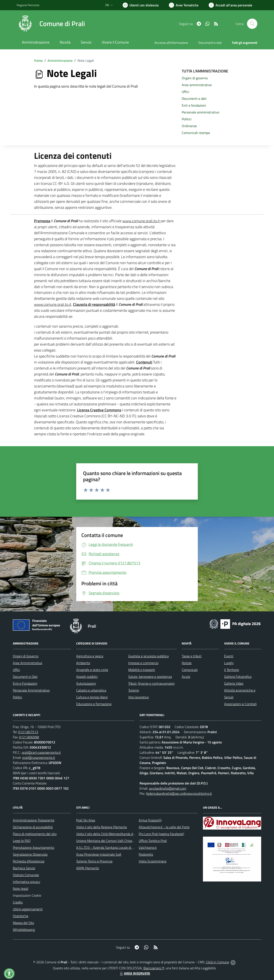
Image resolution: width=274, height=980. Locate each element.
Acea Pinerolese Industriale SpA (99, 854)
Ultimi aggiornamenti (28, 909)
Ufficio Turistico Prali (153, 841)
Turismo (134, 690)
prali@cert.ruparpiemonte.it (41, 752)
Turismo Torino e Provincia (94, 861)
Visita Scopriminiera (153, 861)
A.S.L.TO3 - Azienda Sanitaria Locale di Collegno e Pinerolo (118, 848)
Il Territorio (232, 670)
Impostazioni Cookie (27, 895)
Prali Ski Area (86, 820)
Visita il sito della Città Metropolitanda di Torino (109, 834)
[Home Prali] (51, 24)
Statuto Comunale (26, 875)
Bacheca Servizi (24, 868)
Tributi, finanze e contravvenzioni (151, 683)
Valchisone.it (148, 848)
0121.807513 (28, 732)
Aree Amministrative (28, 663)
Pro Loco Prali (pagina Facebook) (161, 834)
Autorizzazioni (86, 683)
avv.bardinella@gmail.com (168, 788)
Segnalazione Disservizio (30, 854)
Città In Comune (217, 962)
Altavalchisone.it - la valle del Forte (164, 827)
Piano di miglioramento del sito (35, 834)
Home (38, 60)
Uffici (16, 670)
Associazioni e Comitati (240, 704)
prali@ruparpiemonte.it (39, 758)
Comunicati (190, 670)
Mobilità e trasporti (142, 670)
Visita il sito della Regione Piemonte (102, 827)
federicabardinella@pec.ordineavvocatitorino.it (179, 793)
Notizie (187, 663)
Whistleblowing (24, 930)
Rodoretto (146, 854)
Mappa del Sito (23, 923)
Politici (17, 697)
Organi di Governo (26, 656)
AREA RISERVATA (134, 973)
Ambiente (83, 663)
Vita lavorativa (138, 697)
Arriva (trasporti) (150, 820)
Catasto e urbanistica (91, 690)
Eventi (229, 656)
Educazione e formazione (94, 704)
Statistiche (21, 916)
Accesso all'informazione (171, 43)
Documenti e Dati (25, 677)
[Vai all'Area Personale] (230, 5)
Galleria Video (234, 683)
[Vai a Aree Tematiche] (184, 5)
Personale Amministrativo (31, 690)
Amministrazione (60, 60)
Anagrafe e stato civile (92, 670)
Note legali (21, 889)
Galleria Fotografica (238, 677)
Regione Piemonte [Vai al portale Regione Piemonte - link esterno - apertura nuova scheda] (28, 5)
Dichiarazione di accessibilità (33, 827)
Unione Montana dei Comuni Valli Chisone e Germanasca (117, 841)
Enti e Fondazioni (25, 683)
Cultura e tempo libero (92, 697)
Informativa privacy (27, 882)
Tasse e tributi (192, 656)
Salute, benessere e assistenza (150, 677)
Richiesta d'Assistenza (29, 861)
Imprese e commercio (143, 663)
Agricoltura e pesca (90, 656)
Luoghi (229, 663)
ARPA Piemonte (88, 868)
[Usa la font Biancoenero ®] (141, 5)
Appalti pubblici (87, 677)
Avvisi (186, 677)
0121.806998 (29, 737)
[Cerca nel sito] (252, 24)
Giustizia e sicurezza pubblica (148, 656)
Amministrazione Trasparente (34, 820)
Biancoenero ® (154, 968)
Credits (18, 902)
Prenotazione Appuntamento (34, 848)
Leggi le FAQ (22, 841)
